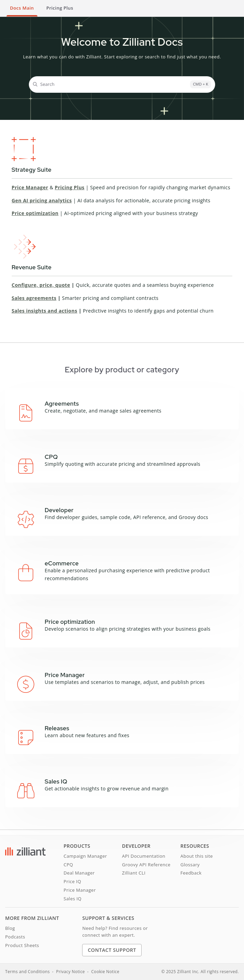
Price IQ (72, 881)
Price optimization (35, 213)
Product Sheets (22, 945)
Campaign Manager (85, 856)
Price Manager (30, 187)
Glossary (190, 865)
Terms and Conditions (27, 971)
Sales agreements (34, 298)
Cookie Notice (105, 971)
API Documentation (144, 856)
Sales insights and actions (45, 311)
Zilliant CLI (134, 873)
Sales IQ (73, 899)
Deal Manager (79, 873)
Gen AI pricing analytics (42, 200)
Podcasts (15, 937)
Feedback (191, 873)
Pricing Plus (70, 187)
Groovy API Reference (146, 865)
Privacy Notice (70, 971)
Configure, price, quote (41, 285)
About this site (197, 856)
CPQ (68, 865)
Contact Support (112, 950)
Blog (10, 928)
